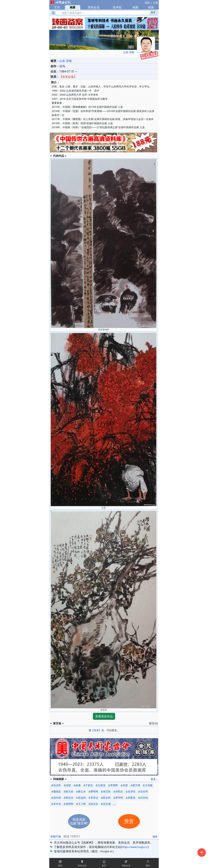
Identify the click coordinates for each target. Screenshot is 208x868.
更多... (154, 779)
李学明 (119, 798)
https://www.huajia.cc (135, 847)
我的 (148, 866)
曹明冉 (94, 791)
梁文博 (136, 785)
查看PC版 (56, 836)
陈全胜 (107, 798)
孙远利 (82, 798)
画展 (151, 7)
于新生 (89, 785)
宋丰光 (57, 804)
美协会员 (94, 7)
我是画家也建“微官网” (79, 821)
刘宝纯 (144, 798)
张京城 (107, 804)
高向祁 (57, 798)
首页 (104, 866)
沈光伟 (144, 791)
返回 (60, 866)
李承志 (94, 798)
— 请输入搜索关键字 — (71, 13)
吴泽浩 (132, 791)
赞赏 (129, 821)
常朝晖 (114, 785)
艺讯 (57, 7)
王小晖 (82, 804)
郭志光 (70, 798)
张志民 (57, 785)
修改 (155, 836)
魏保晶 (57, 791)
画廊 (135, 7)
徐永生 (94, 804)
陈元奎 (70, 791)
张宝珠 (107, 791)
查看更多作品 (104, 716)
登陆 (147, 3)
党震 (125, 785)
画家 (73, 7)
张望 (68, 785)
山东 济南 (129, 52)
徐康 (78, 785)
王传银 (149, 785)
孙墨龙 (132, 798)
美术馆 (117, 7)
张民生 (119, 791)
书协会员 (126, 866)
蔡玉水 (82, 791)
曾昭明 (70, 804)
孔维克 (102, 785)
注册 (155, 3)
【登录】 (96, 730)
